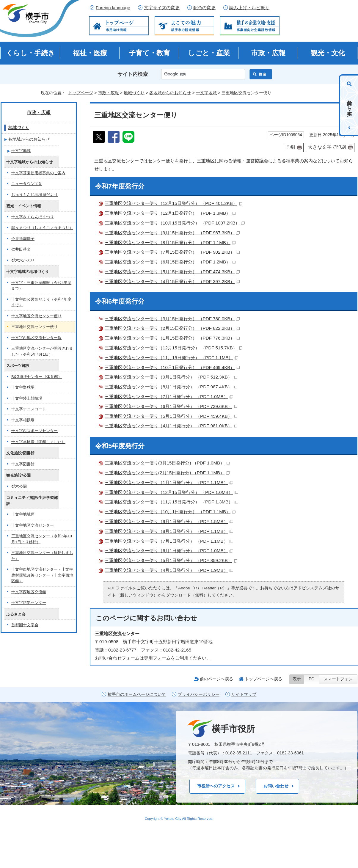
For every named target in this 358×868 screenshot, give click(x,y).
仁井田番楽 (21, 249)
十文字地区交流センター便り (36, 316)
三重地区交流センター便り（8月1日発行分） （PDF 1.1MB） (169, 531)
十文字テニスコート (29, 409)
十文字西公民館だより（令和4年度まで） (41, 302)
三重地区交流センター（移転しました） (42, 556)
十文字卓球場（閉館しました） (38, 442)
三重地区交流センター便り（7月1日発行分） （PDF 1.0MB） (169, 397)
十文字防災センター (29, 603)
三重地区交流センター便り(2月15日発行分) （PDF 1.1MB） (167, 473)
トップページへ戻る (263, 679)
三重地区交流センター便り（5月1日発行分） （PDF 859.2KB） (171, 560)
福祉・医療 (90, 53)
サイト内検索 (133, 74)
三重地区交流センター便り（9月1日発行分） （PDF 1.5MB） (169, 521)
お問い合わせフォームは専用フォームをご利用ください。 (153, 658)
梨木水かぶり (23, 260)
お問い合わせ (276, 786)
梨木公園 (19, 486)
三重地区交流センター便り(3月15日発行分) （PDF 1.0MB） (167, 463)
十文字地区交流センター (33, 525)
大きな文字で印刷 (327, 147)
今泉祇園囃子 (23, 239)
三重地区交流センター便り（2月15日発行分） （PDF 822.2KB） (172, 328)
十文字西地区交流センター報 (36, 338)
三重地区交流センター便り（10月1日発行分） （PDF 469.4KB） (172, 367)
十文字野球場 (23, 387)
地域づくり (134, 93)
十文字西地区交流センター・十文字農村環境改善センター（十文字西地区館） (42, 575)
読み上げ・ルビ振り (249, 8)
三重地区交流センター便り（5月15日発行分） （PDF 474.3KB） (172, 272)
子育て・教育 (149, 53)
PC (311, 679)
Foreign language (113, 8)
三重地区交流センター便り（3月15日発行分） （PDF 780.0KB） (172, 319)
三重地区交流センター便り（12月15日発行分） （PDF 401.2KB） (173, 203)
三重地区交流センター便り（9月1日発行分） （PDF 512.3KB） (171, 377)
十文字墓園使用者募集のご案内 (38, 173)
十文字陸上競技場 (27, 398)
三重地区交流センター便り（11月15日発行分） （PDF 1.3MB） (171, 502)
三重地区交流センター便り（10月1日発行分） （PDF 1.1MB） (170, 512)
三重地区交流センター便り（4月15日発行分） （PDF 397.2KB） (172, 281)
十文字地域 (206, 93)
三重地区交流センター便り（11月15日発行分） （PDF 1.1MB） (171, 358)
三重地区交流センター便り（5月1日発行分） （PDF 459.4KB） (171, 416)
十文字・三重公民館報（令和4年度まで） (41, 286)
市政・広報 (268, 53)
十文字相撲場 (23, 420)
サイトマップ (244, 694)
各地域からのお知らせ (170, 93)
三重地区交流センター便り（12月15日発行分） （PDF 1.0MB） (171, 492)
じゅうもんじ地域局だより (34, 195)
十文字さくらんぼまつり (33, 217)
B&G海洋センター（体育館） (37, 377)
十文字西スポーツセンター (34, 431)
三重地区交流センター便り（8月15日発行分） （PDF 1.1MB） (170, 242)
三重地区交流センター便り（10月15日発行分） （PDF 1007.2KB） (175, 223)
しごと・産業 (209, 53)
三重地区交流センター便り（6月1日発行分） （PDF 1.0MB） (169, 551)
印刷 (291, 147)
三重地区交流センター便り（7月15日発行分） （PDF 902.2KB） (172, 252)
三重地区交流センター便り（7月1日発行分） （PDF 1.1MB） (169, 541)
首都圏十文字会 (25, 625)
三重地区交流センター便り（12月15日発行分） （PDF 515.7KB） (173, 348)
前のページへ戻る (216, 679)
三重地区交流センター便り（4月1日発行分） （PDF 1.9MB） (169, 570)
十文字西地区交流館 (29, 592)
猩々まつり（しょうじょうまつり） (42, 228)
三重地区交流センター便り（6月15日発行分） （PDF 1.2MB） (170, 262)
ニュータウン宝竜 (27, 184)
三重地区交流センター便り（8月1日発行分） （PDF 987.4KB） (171, 387)
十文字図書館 (23, 464)
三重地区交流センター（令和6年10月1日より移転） (42, 539)
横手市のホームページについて (137, 694)
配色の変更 (204, 8)
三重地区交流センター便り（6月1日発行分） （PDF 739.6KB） (171, 406)
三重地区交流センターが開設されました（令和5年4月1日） (42, 351)
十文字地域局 (23, 514)
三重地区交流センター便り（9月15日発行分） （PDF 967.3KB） (172, 233)
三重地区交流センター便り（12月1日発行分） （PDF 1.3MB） (170, 213)
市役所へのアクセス (216, 786)
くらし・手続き (30, 53)
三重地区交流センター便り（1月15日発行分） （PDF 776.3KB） (172, 338)
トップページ (81, 93)
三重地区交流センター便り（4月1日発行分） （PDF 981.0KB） (171, 426)
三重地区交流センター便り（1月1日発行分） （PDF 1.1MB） (169, 482)
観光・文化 (328, 53)
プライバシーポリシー (199, 694)
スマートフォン (338, 679)
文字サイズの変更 (162, 8)
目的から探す (350, 105)
